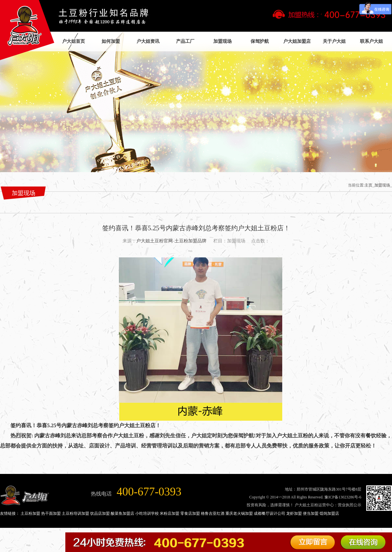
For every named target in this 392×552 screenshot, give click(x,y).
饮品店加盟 (100, 513)
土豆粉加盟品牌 (190, 241)
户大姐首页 (73, 41)
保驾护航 (260, 41)
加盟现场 (222, 41)
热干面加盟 (51, 513)
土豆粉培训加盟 (75, 513)
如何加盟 (111, 41)
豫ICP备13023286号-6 (343, 497)
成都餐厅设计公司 (269, 513)
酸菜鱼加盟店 (122, 513)
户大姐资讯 (148, 41)
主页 (368, 185)
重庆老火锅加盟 (239, 513)
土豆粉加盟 (30, 513)
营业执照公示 (350, 505)
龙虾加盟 (294, 513)
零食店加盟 (190, 513)
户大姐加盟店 (297, 41)
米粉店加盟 (170, 513)
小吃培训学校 (147, 513)
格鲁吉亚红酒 (213, 513)
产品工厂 (185, 41)
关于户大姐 (334, 41)
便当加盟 (311, 513)
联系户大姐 (371, 41)
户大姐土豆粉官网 (155, 241)
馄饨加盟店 (329, 513)
